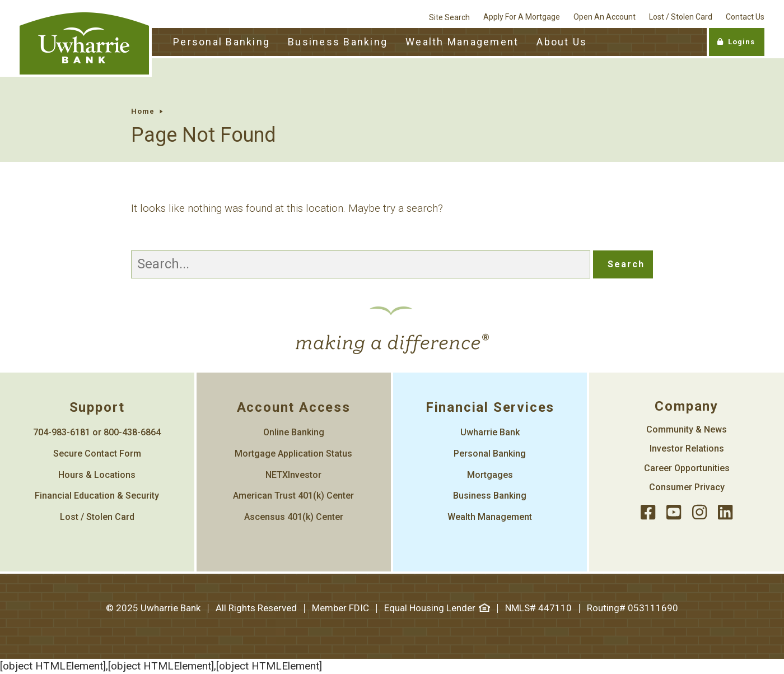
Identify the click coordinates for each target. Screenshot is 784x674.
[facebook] (648, 513)
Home (143, 111)
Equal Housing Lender (437, 608)
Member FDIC (340, 608)
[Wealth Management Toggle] (462, 42)
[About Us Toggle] (562, 42)
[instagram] (699, 513)
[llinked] (725, 513)
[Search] (361, 264)
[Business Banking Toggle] (338, 42)
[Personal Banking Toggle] (221, 42)
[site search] (449, 14)
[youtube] (674, 513)
